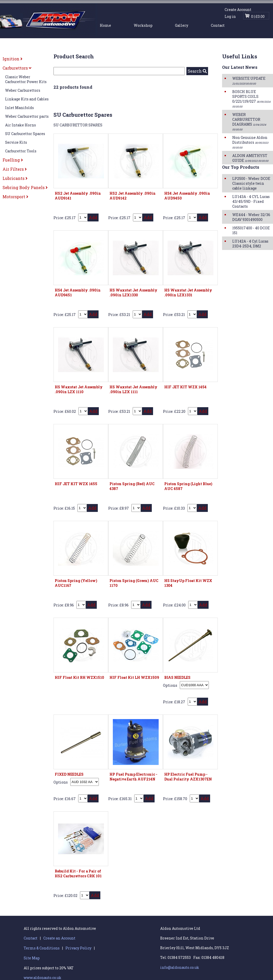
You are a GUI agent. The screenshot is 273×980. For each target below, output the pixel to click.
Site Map (32, 958)
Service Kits (16, 142)
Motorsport (15, 197)
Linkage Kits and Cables (27, 99)
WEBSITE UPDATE (249, 81)
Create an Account (59, 938)
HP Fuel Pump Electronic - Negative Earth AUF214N (133, 777)
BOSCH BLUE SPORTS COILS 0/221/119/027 (251, 99)
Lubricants (15, 178)
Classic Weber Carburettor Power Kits (26, 79)
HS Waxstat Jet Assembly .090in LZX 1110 (79, 389)
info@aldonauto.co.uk (180, 967)
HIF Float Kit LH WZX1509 (134, 677)
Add (93, 217)
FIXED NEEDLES (69, 774)
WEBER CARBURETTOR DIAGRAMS (249, 122)
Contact (218, 25)
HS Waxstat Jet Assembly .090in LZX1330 (133, 293)
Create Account (238, 10)
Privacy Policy (78, 948)
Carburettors (17, 68)
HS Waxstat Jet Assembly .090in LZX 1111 (133, 389)
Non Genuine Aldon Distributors (250, 142)
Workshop (143, 25)
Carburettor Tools (21, 151)
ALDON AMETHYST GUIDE (250, 158)
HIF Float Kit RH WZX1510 (79, 677)
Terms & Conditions (42, 948)
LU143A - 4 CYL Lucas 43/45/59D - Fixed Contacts (251, 201)
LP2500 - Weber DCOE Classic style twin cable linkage (251, 183)
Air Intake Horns (21, 125)
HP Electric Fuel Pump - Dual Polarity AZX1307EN (188, 777)
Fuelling (13, 160)
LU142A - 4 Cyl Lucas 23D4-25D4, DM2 (250, 244)
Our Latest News (240, 67)
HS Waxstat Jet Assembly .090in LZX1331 (188, 293)
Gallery (182, 25)
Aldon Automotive (49, 20)
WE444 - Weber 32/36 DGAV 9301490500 (251, 217)
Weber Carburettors (23, 90)
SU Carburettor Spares (25, 134)
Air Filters (15, 169)
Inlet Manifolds (19, 108)
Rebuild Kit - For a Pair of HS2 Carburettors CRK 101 (78, 873)
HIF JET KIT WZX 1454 (185, 387)
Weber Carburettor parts (27, 116)
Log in (230, 16)
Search (197, 71)
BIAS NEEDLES (177, 677)
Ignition (12, 59)
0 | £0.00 (258, 16)
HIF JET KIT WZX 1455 (76, 484)
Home (105, 25)
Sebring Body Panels (25, 187)
